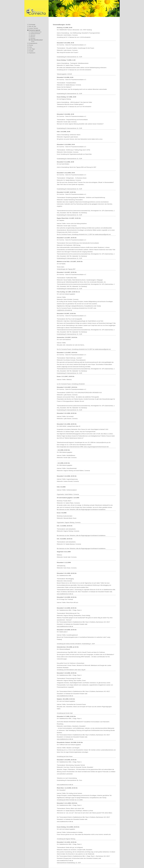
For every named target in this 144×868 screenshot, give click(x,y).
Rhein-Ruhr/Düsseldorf (37, 40)
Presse (31, 45)
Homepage (32, 24)
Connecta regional (35, 30)
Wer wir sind (32, 26)
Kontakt (31, 51)
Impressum (32, 53)
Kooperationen (33, 43)
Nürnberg (33, 38)
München (33, 37)
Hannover (33, 35)
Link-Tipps (32, 49)
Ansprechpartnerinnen (36, 32)
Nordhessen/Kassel (35, 34)
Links (30, 47)
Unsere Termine (33, 28)
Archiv (33, 42)
